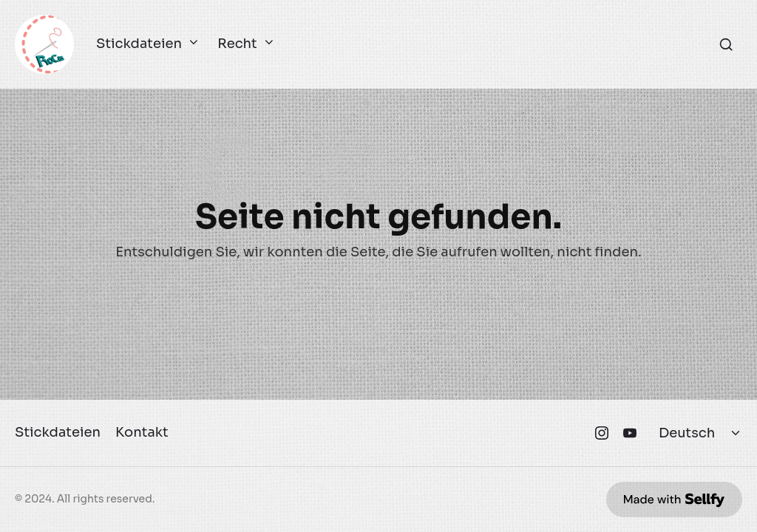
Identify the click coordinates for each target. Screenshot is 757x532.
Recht (244, 44)
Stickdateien (146, 44)
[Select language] (701, 433)
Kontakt (142, 432)
